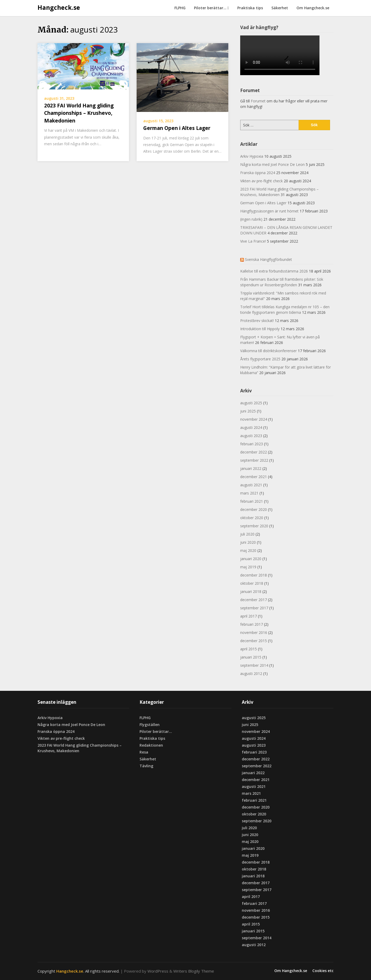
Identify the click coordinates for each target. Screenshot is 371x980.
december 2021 (254, 477)
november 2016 (254, 632)
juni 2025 (248, 411)
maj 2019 (248, 567)
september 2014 (254, 665)
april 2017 (249, 616)
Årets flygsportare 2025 (260, 359)
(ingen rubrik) (251, 219)
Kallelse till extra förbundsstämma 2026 (274, 271)
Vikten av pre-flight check (261, 181)
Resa (144, 752)
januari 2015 (251, 657)
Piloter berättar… (210, 8)
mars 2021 (249, 493)
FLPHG (180, 8)
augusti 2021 (251, 485)
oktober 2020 (252, 518)
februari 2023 (252, 444)
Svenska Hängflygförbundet (268, 259)
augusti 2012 (251, 673)
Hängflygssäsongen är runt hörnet (269, 211)
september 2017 (254, 608)
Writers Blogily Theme (194, 971)
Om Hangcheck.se (313, 8)
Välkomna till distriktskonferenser (268, 351)
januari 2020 (251, 559)
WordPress (158, 971)
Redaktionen (151, 745)
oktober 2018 (252, 583)
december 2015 (254, 641)
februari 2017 (252, 624)
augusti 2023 (251, 436)
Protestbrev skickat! (257, 321)
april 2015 (249, 649)
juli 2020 (247, 534)
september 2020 (254, 526)
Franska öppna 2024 (258, 173)
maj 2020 (248, 550)
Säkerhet (280, 8)
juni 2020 (248, 542)
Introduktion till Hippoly (260, 329)
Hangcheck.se (59, 7)
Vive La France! (253, 241)
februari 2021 (252, 501)
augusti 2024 (251, 427)
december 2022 (254, 452)
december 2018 (254, 575)
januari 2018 (251, 591)
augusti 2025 (251, 403)
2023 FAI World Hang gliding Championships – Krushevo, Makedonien (79, 113)
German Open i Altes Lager (177, 128)
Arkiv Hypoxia (252, 156)
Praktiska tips (250, 8)
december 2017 (254, 600)
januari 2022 (251, 468)
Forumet (258, 101)
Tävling (146, 766)
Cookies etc (323, 971)
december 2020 (254, 509)
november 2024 (254, 419)
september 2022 (254, 460)
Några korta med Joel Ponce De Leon (272, 164)
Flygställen (150, 725)
